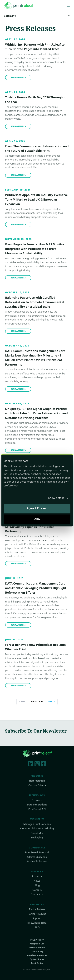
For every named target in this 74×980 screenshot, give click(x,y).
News (37, 881)
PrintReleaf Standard (37, 853)
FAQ (37, 928)
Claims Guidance (37, 857)
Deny (37, 519)
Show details (56, 498)
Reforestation (37, 781)
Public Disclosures (37, 862)
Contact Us (37, 895)
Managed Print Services (37, 824)
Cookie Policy (37, 952)
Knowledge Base (37, 923)
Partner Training (37, 914)
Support (37, 919)
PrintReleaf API (37, 809)
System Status (37, 959)
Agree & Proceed (37, 509)
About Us (37, 877)
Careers (37, 890)
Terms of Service (37, 948)
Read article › (18, 77)
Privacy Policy (37, 940)
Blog (37, 886)
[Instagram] (37, 764)
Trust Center (37, 963)
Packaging (37, 838)
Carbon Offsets (37, 786)
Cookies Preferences (37, 955)
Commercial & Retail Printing (37, 829)
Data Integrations (37, 805)
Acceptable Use (37, 944)
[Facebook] (44, 764)
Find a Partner (37, 910)
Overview (37, 800)
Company (37, 16)
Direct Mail (37, 833)
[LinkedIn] (31, 764)
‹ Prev (22, 702)
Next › (52, 702)
